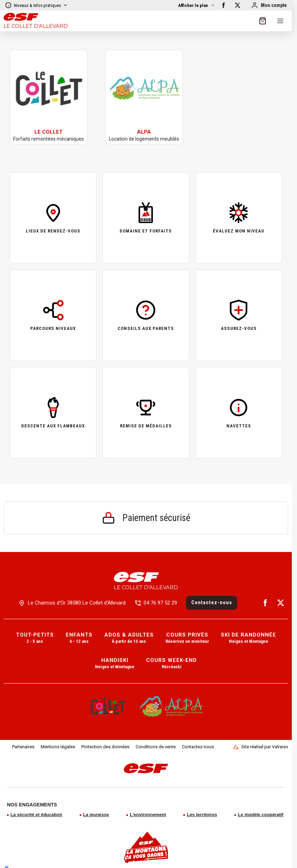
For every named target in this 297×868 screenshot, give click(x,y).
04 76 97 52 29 (160, 603)
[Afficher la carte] (196, 5)
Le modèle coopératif (261, 815)
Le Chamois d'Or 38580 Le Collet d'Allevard (77, 603)
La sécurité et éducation (36, 815)
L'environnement (148, 815)
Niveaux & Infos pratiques (36, 5)
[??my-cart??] (263, 21)
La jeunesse (96, 815)
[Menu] (280, 21)
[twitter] (238, 5)
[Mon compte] (269, 5)
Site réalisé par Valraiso (261, 747)
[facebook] (224, 5)
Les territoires (202, 815)
